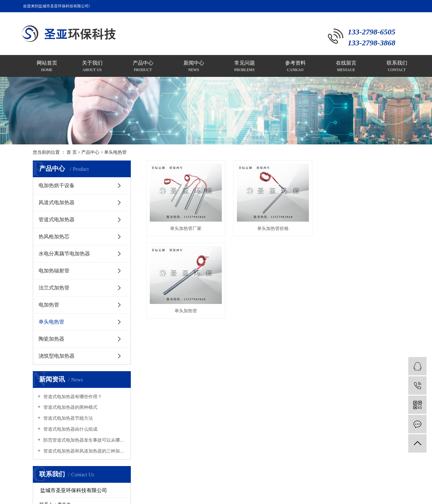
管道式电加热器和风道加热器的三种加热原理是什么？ (84, 451)
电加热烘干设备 (57, 185)
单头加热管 (187, 314)
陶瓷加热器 (51, 339)
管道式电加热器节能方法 (67, 418)
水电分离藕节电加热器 (64, 254)
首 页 (72, 152)
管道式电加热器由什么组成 (70, 429)
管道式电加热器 (57, 220)
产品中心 (90, 152)
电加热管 (49, 305)
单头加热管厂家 (187, 230)
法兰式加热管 (54, 288)
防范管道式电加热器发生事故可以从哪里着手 (84, 440)
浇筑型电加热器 (57, 356)
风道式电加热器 (57, 202)
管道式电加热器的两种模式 (70, 407)
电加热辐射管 (54, 271)
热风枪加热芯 (54, 237)
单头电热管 (115, 152)
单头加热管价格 (275, 230)
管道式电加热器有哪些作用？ (72, 397)
